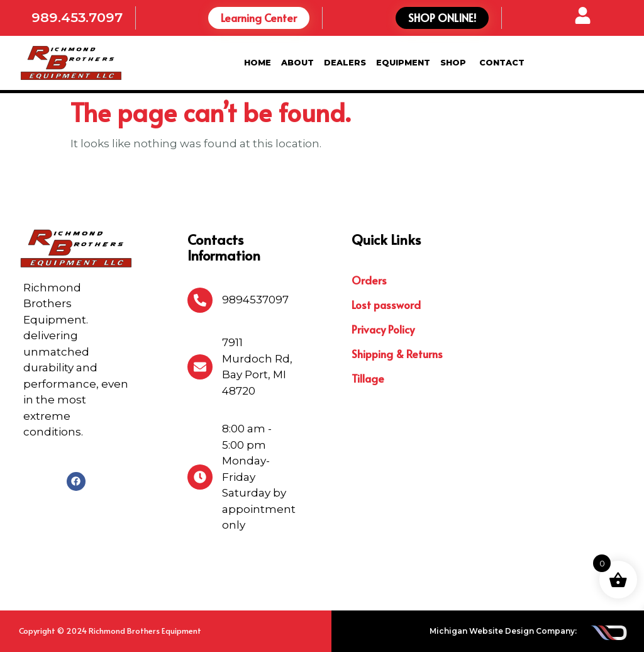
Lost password (386, 305)
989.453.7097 (77, 17)
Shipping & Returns (397, 354)
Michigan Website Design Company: (503, 631)
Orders (369, 280)
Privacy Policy (383, 329)
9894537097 (255, 300)
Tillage (368, 378)
